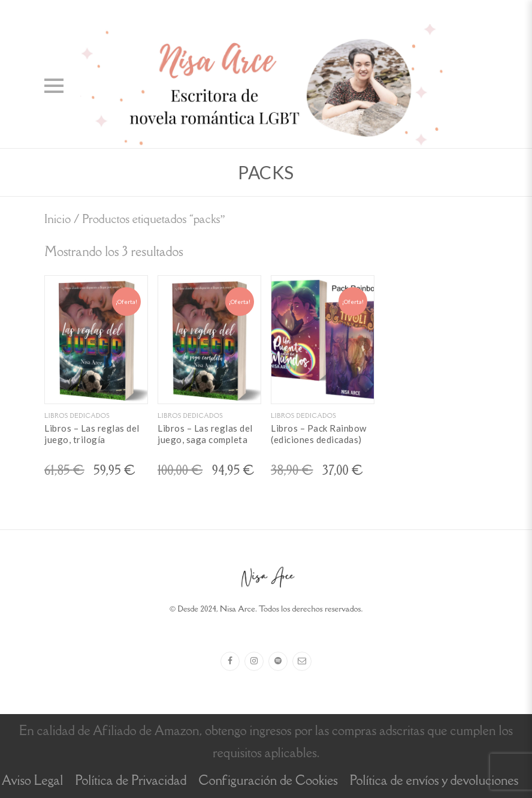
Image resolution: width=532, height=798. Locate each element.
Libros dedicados (77, 415)
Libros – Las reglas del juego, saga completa (205, 434)
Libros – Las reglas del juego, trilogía (92, 434)
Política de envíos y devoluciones (434, 780)
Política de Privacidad (131, 780)
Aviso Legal (33, 780)
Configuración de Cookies (268, 780)
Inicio (58, 219)
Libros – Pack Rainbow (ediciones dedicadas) (319, 434)
